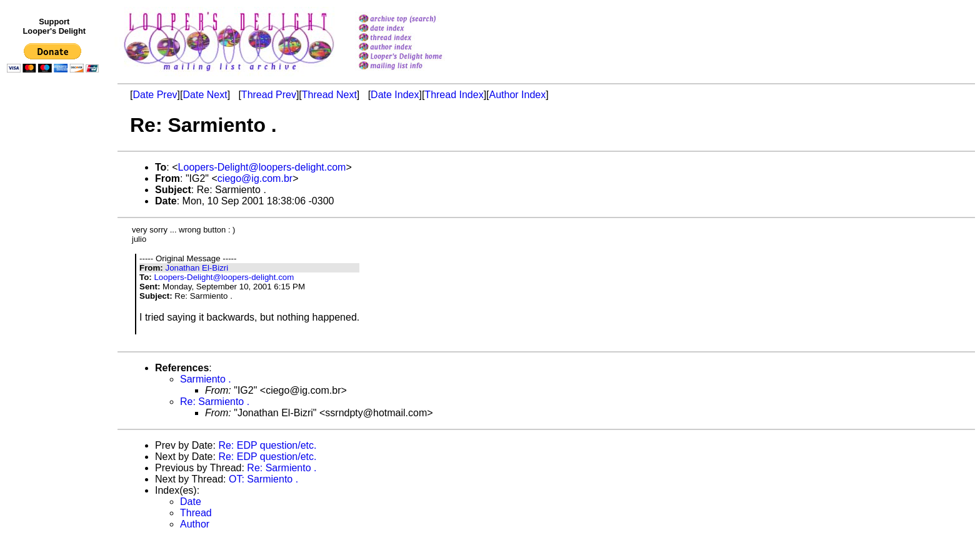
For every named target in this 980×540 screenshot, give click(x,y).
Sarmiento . (206, 379)
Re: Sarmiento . (215, 402)
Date (191, 502)
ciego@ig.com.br (255, 178)
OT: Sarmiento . (263, 479)
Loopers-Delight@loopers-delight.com (262, 167)
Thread (196, 513)
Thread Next (329, 95)
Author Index (518, 95)
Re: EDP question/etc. (267, 445)
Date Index (395, 95)
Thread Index (454, 95)
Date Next (205, 95)
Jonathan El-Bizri (197, 268)
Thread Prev (269, 95)
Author (195, 524)
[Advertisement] (55, 336)
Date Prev (155, 95)
